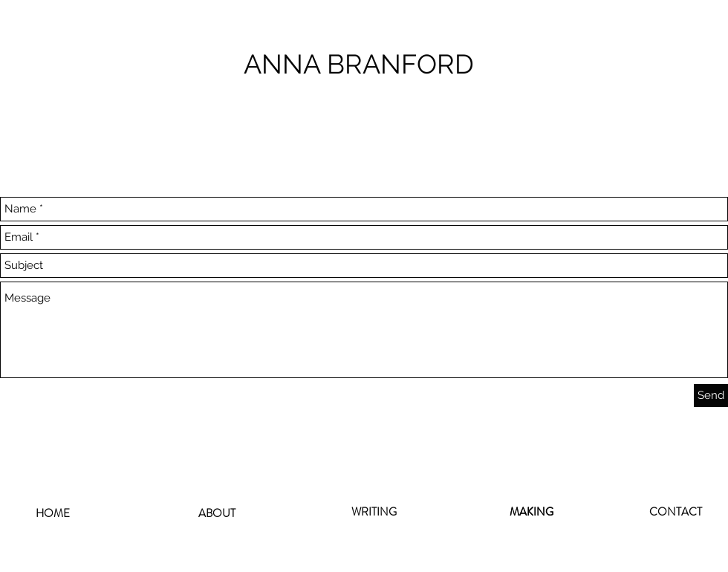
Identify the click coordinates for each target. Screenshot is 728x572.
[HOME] (53, 514)
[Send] (711, 396)
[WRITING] (374, 512)
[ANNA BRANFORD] (364, 64)
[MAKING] (531, 512)
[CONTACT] (675, 512)
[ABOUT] (217, 513)
